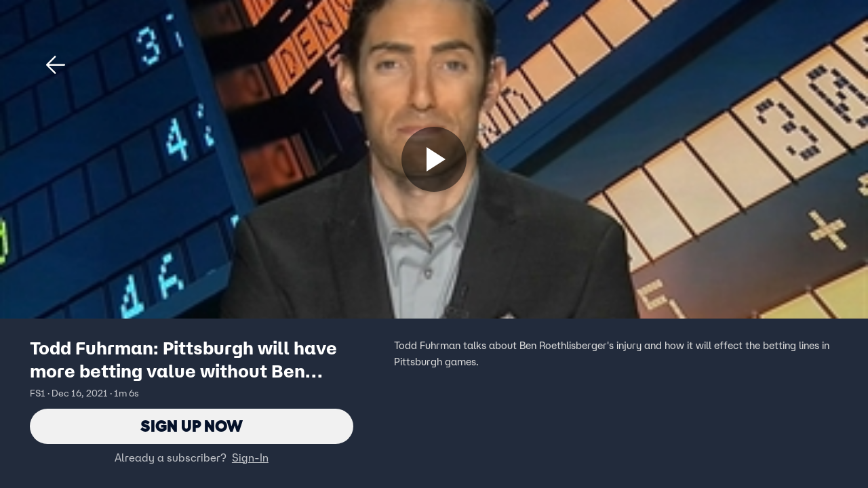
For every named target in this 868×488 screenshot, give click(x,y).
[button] (56, 65)
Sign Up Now (192, 426)
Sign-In (250, 457)
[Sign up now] (434, 159)
